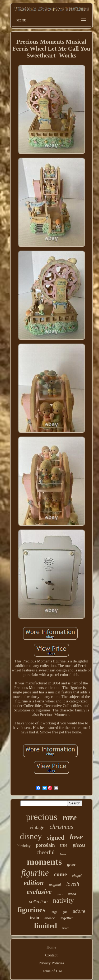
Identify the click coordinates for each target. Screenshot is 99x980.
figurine (35, 873)
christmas (61, 827)
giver (71, 864)
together (67, 918)
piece (60, 894)
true (64, 845)
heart (65, 928)
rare (70, 818)
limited (46, 926)
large (54, 912)
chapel (77, 876)
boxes (63, 854)
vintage (37, 827)
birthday (24, 846)
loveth (73, 884)
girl (65, 912)
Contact (51, 955)
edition (34, 883)
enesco (50, 918)
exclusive (39, 892)
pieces (79, 845)
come (61, 874)
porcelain (45, 845)
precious (42, 817)
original (55, 885)
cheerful (46, 852)
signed (56, 838)
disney (31, 836)
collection (38, 902)
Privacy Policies (51, 963)
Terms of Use (51, 971)
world (72, 894)
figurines (31, 910)
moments (44, 862)
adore (79, 912)
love (76, 837)
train (34, 918)
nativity (63, 900)
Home (51, 947)
